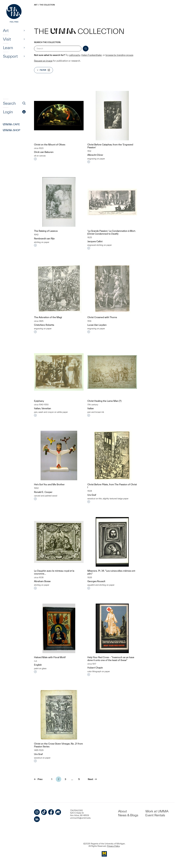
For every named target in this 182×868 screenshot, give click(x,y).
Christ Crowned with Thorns (102, 317)
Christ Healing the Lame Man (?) (104, 401)
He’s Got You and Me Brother (49, 484)
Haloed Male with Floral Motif (50, 657)
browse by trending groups (119, 55)
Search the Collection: (47, 42)
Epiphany (39, 401)
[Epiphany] (59, 372)
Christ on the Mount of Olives (50, 145)
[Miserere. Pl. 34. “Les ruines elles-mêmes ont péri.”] (112, 542)
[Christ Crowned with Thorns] (112, 288)
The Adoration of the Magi (48, 317)
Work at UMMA (157, 811)
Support (10, 56)
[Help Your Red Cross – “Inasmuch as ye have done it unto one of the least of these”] (112, 628)
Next (92, 779)
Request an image (43, 61)
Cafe (11, 124)
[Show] (24, 30)
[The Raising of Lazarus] (59, 202)
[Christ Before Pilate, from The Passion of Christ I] (112, 455)
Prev (38, 779)
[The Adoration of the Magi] (59, 288)
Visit (7, 39)
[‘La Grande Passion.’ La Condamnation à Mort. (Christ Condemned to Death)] (112, 202)
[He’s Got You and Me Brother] (59, 455)
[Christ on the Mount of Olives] (59, 116)
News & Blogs (128, 815)
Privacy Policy (113, 846)
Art (6, 30)
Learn (8, 48)
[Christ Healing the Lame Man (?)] (112, 372)
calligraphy (75, 55)
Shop (12, 130)
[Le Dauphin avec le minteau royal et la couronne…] (59, 542)
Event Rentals (155, 815)
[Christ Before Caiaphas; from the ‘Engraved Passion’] (112, 116)
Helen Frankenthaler (91, 55)
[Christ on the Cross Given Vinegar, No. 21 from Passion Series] (59, 715)
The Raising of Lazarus (46, 231)
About (123, 811)
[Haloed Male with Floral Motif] (59, 628)
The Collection (47, 5)
